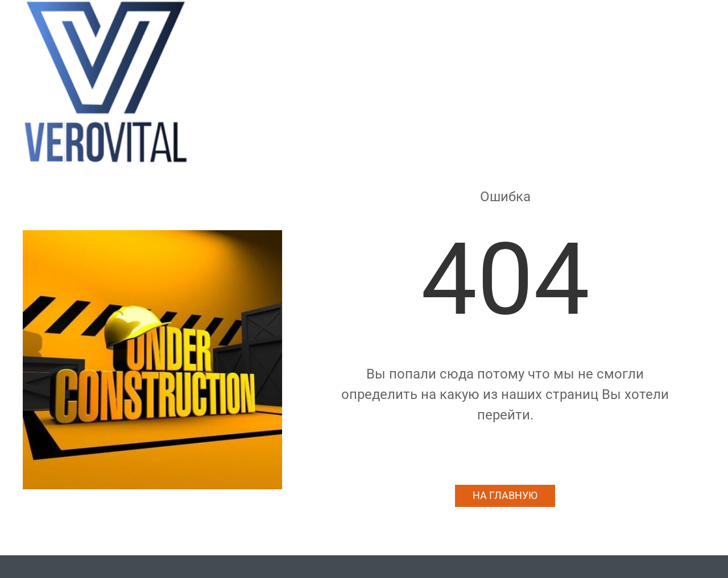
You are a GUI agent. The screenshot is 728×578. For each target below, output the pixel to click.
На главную (505, 496)
